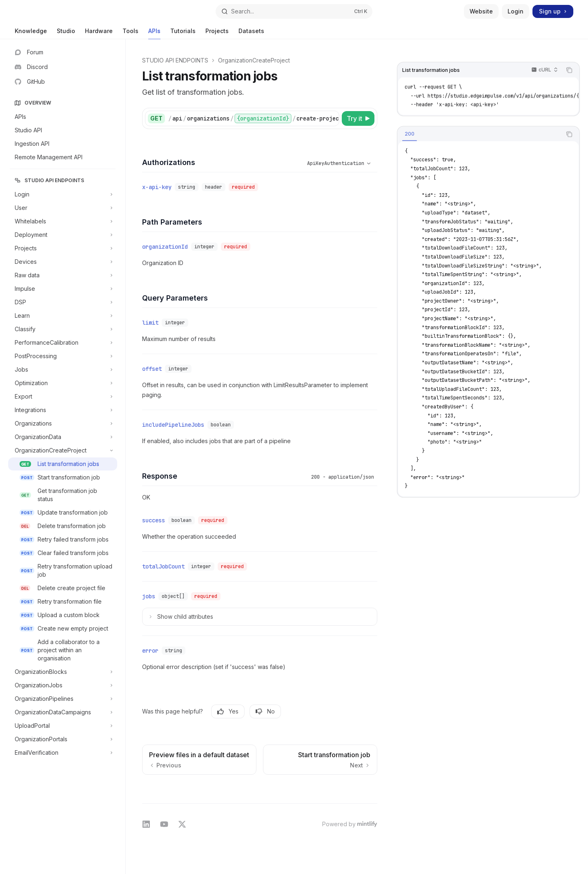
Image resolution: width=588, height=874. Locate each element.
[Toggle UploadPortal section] (63, 726)
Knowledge (31, 33)
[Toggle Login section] (63, 194)
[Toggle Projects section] (63, 248)
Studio (66, 33)
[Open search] (294, 11)
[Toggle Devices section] (63, 262)
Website (481, 11)
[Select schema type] (331, 163)
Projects (217, 33)
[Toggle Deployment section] (63, 235)
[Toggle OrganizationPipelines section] (63, 699)
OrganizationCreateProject (254, 60)
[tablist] (479, 134)
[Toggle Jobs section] (63, 370)
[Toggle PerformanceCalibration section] (63, 343)
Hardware (99, 33)
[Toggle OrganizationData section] (63, 437)
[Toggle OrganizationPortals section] (63, 739)
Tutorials (183, 33)
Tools (130, 33)
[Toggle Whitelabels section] (63, 221)
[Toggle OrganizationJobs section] (63, 685)
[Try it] (358, 118)
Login (516, 11)
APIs (154, 33)
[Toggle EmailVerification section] (63, 753)
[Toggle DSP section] (63, 302)
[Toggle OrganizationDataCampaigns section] (63, 712)
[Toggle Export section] (63, 397)
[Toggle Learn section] (63, 316)
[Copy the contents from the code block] (569, 70)
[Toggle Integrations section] (63, 410)
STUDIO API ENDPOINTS (175, 60)
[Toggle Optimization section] (63, 383)
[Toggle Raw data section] (63, 275)
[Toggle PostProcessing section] (63, 356)
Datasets (251, 33)
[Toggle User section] (63, 208)
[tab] (410, 134)
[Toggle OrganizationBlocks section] (63, 672)
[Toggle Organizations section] (63, 424)
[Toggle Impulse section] (63, 289)
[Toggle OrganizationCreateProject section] (63, 450)
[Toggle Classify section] (63, 329)
